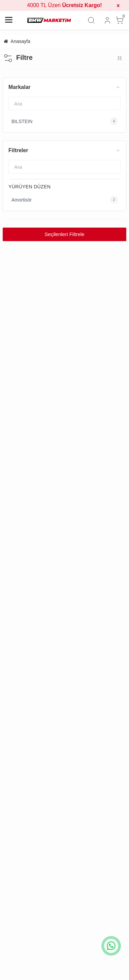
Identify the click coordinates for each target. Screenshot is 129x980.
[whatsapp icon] (111, 946)
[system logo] (49, 20)
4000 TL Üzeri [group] (64, 5)
